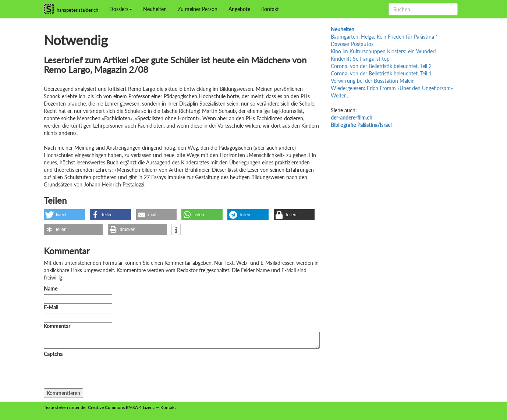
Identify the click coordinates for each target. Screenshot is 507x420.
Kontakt (270, 9)
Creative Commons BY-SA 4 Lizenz (121, 407)
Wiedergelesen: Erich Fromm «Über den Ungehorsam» (392, 88)
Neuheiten (155, 9)
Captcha (53, 354)
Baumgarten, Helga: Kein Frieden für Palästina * (384, 37)
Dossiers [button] (121, 9)
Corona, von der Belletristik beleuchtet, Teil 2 (381, 66)
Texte (49, 407)
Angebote (239, 9)
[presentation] (100, 374)
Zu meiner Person (198, 9)
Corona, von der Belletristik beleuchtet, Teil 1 (381, 73)
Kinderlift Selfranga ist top (360, 59)
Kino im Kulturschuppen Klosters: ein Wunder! (383, 51)
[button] (64, 215)
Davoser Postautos (352, 44)
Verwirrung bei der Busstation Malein (373, 81)
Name (51, 289)
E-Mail (51, 307)
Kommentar (58, 326)
